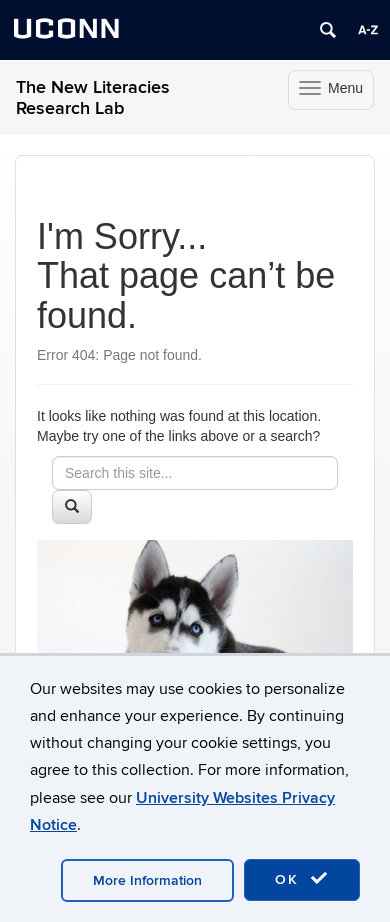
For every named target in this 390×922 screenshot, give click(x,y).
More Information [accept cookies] (147, 880)
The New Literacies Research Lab (93, 98)
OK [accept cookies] (302, 879)
